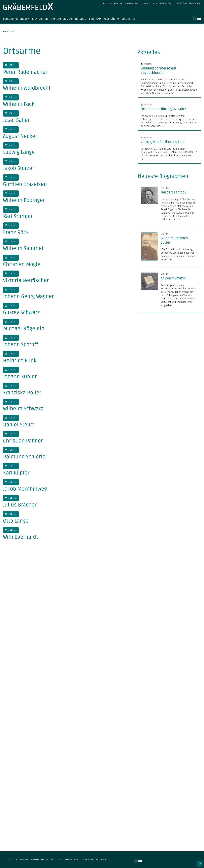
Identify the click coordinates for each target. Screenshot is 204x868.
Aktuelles (119, 3)
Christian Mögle (22, 264)
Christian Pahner (23, 441)
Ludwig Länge (19, 152)
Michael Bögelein (24, 329)
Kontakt (129, 3)
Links (154, 3)
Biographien (41, 19)
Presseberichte (142, 3)
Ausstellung (113, 19)
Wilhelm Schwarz (23, 409)
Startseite (107, 3)
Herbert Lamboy (174, 192)
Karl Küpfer (16, 473)
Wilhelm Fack (19, 104)
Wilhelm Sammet (23, 249)
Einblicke (96, 19)
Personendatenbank (16, 19)
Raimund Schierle (24, 457)
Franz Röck (16, 232)
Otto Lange (16, 521)
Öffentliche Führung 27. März (163, 109)
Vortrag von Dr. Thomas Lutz (163, 142)
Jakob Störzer (19, 168)
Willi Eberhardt (20, 537)
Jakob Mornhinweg (25, 489)
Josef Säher (16, 120)
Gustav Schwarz (21, 313)
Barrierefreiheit (167, 3)
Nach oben (200, 864)
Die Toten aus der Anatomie (70, 19)
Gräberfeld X (28, 6)
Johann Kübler (20, 377)
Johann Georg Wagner (28, 297)
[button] (137, 19)
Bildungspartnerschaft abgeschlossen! (159, 71)
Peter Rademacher (25, 72)
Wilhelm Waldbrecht (27, 88)
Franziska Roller (22, 393)
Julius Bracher (20, 505)
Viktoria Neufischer (26, 281)
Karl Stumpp (18, 216)
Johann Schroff (20, 345)
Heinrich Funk (20, 361)
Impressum (182, 3)
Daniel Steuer (19, 425)
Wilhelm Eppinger (24, 200)
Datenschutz (195, 3)
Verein (127, 19)
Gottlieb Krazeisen (25, 184)
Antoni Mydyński (174, 278)
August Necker (20, 136)
